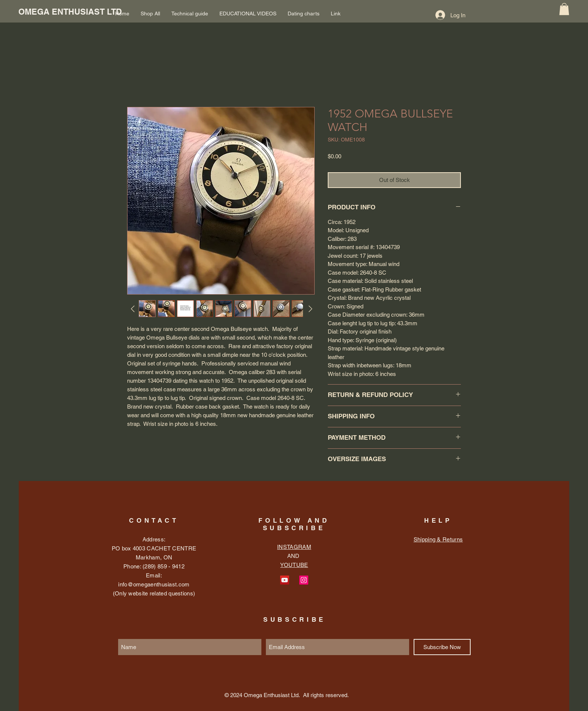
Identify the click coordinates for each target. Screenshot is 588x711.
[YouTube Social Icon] (285, 580)
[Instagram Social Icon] (304, 580)
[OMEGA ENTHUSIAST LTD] (70, 12)
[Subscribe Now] (442, 647)
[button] (564, 9)
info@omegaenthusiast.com (154, 584)
